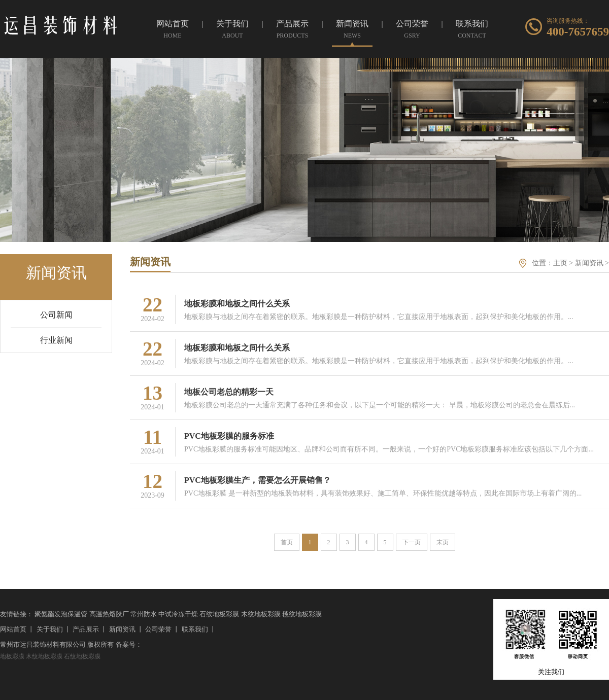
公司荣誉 (158, 629)
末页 (443, 542)
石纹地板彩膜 (219, 614)
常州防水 (144, 614)
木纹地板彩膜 (261, 614)
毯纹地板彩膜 (302, 614)
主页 (560, 263)
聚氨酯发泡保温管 (61, 614)
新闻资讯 (589, 263)
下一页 (412, 542)
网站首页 (13, 629)
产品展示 (86, 629)
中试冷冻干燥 (178, 614)
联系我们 (195, 629)
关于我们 (50, 629)
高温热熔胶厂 (109, 614)
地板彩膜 (12, 656)
